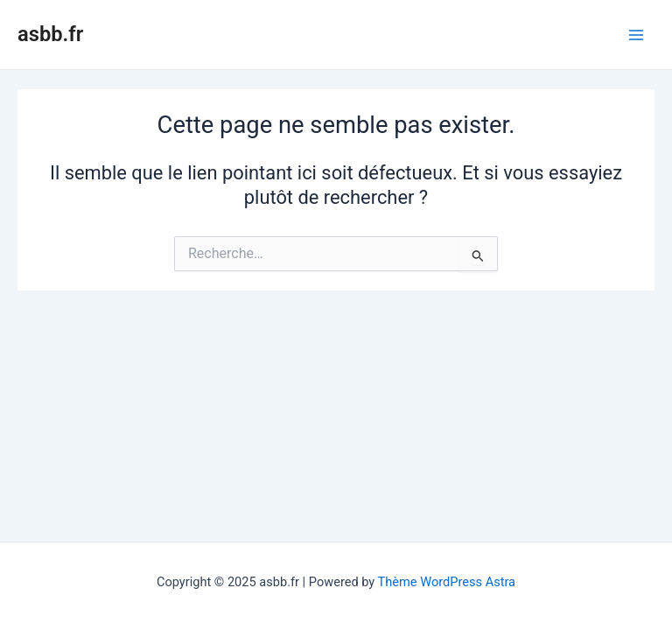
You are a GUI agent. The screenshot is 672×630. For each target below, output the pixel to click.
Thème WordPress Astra (447, 582)
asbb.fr (50, 34)
